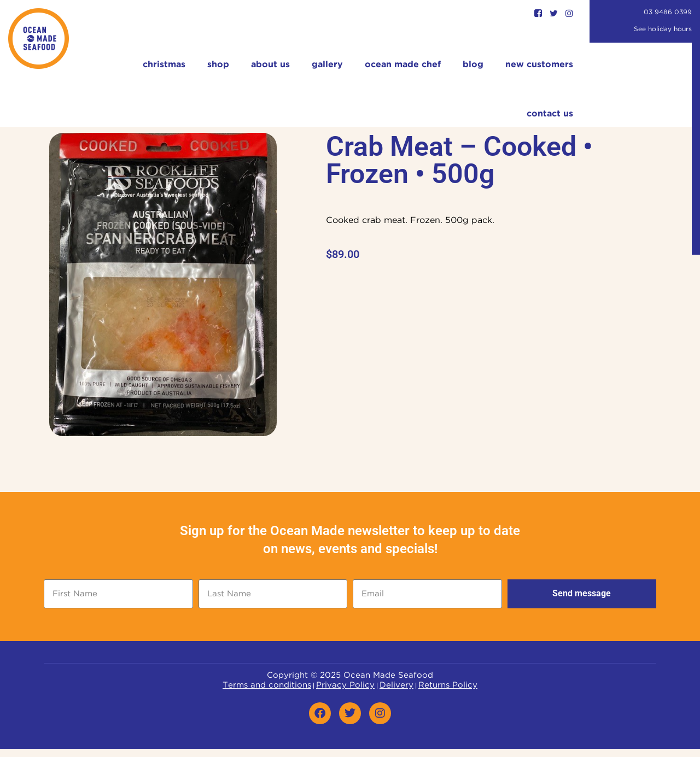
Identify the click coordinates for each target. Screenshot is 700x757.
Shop (218, 65)
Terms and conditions (267, 685)
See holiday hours (663, 29)
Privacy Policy (345, 685)
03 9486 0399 (668, 12)
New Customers (539, 65)
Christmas (164, 65)
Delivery (396, 685)
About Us (270, 65)
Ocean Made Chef (403, 65)
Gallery (327, 65)
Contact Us (550, 114)
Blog (473, 65)
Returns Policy (448, 685)
